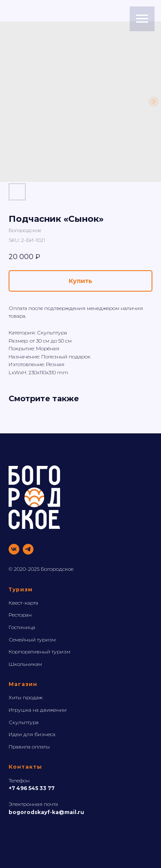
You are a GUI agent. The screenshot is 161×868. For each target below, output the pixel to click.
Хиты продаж (26, 697)
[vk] (14, 549)
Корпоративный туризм (39, 652)
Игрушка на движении (38, 710)
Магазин (23, 684)
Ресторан (20, 615)
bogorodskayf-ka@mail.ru (46, 812)
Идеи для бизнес (31, 734)
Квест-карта (23, 603)
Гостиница (22, 627)
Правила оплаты (29, 747)
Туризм (21, 589)
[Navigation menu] (142, 19)
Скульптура (24, 722)
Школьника (23, 664)
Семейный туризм (32, 640)
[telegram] (28, 549)
